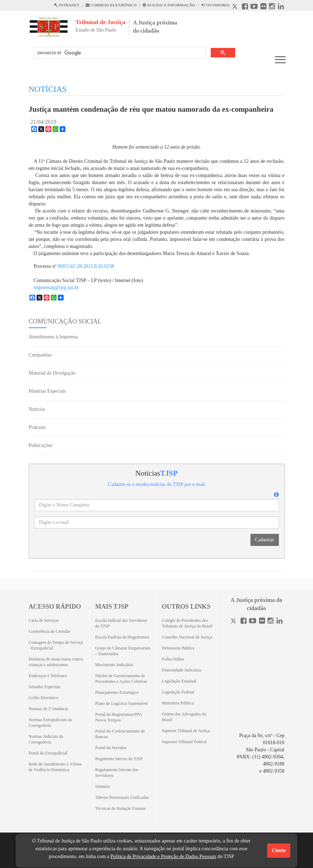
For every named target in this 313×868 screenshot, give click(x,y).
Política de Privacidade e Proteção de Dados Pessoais (163, 856)
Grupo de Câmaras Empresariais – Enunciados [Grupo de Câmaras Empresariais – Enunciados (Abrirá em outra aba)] (123, 651)
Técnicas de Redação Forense (120, 808)
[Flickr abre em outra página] (263, 7)
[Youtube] (253, 622)
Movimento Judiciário (114, 665)
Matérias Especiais (47, 391)
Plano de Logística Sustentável (122, 703)
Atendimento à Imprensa (53, 337)
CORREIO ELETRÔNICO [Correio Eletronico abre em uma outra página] (111, 5)
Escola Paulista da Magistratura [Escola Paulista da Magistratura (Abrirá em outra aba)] (122, 637)
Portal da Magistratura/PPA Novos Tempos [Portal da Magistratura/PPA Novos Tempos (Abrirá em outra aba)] (118, 717)
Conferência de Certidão (50, 631)
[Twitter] (234, 622)
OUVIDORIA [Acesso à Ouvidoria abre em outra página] (215, 5)
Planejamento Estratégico (117, 692)
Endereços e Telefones (48, 676)
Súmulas (102, 786)
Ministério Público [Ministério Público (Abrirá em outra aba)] (178, 703)
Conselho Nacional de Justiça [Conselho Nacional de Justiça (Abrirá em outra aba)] (187, 637)
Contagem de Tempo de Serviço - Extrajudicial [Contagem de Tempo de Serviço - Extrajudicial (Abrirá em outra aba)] (56, 645)
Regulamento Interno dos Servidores (117, 773)
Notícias (37, 409)
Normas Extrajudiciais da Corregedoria (50, 723)
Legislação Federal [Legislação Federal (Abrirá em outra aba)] (178, 692)
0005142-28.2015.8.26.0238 (86, 266)
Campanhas (40, 355)
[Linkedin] (279, 622)
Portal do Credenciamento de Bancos (120, 734)
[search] (119, 53)
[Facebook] (244, 622)
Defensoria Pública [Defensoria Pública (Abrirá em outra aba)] (178, 648)
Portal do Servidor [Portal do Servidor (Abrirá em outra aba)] (111, 748)
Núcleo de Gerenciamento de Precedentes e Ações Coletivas (121, 679)
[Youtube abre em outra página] (254, 7)
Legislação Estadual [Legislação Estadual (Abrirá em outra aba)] (179, 681)
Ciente (279, 850)
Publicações (41, 445)
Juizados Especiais (45, 687)
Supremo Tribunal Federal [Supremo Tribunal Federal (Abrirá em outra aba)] (184, 742)
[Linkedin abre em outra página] (281, 7)
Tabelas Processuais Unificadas (122, 797)
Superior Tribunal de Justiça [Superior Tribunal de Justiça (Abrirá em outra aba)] (186, 731)
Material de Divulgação (52, 373)
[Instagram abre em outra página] (272, 7)
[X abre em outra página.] (236, 7)
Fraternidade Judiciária (182, 670)
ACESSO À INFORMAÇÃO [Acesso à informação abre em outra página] (169, 5)
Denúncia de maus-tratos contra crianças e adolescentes (56, 662)
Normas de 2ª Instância (48, 709)
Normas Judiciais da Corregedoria (46, 739)
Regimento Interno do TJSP (119, 759)
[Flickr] (262, 622)
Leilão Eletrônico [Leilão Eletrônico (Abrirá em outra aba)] (44, 698)
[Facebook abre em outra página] (245, 7)
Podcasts (37, 427)
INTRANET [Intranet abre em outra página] (66, 5)
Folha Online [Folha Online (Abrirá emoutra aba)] (173, 659)
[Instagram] (271, 622)
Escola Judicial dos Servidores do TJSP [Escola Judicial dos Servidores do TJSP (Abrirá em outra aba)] (121, 623)
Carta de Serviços (44, 620)
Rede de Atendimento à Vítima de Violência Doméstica (55, 767)
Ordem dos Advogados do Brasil (184, 717)
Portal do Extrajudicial (48, 753)
